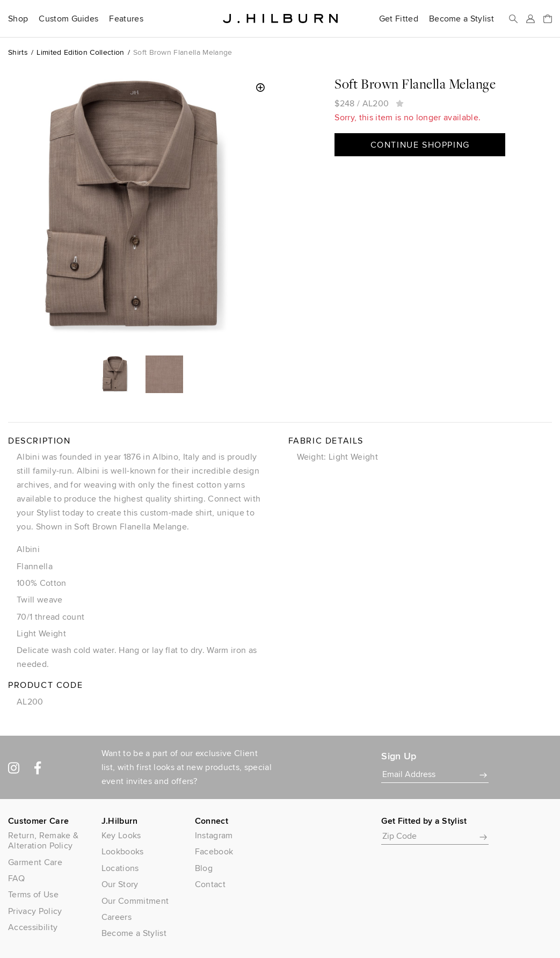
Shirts (18, 52)
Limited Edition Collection (80, 52)
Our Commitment (135, 901)
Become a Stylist (461, 19)
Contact (210, 884)
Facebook (214, 851)
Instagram (214, 835)
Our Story (120, 884)
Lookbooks (123, 851)
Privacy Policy (35, 911)
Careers (117, 917)
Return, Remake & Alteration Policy (43, 840)
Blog (204, 868)
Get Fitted (399, 19)
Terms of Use (33, 894)
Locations (120, 868)
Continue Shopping (420, 145)
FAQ (16, 878)
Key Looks (121, 835)
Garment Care (35, 862)
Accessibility (33, 927)
